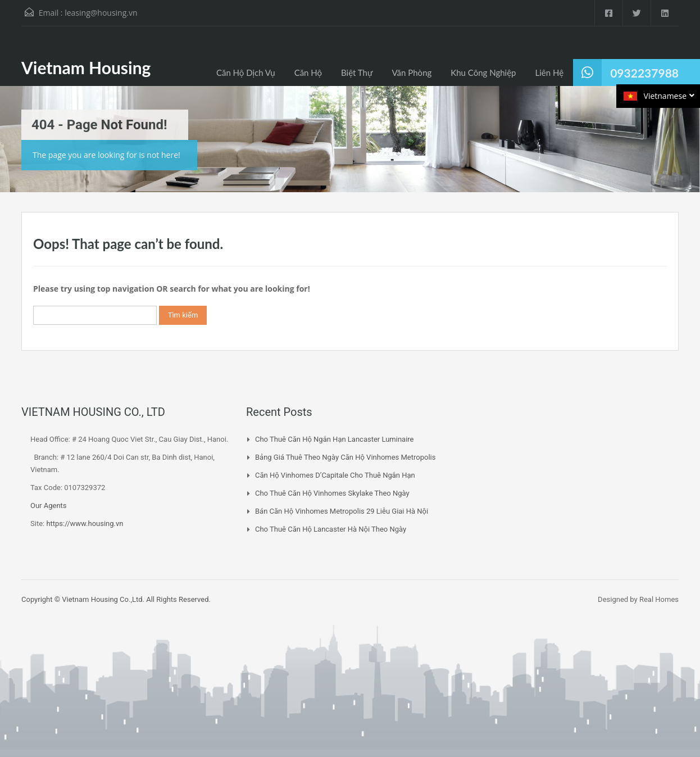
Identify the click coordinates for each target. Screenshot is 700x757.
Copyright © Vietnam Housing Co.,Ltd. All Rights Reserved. (116, 599)
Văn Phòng (412, 72)
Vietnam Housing (86, 67)
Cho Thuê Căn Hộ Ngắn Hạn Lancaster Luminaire (335, 439)
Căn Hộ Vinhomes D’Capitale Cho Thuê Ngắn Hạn (335, 475)
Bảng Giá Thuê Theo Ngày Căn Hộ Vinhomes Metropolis (345, 457)
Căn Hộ (308, 72)
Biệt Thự (357, 72)
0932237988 (644, 73)
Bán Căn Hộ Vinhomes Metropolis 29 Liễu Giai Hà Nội (342, 511)
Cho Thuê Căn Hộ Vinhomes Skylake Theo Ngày (332, 493)
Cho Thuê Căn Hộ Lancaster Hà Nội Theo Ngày (331, 529)
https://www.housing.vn (85, 523)
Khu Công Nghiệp (483, 72)
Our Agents (49, 506)
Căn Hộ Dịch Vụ (246, 72)
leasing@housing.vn (101, 13)
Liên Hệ (550, 72)
